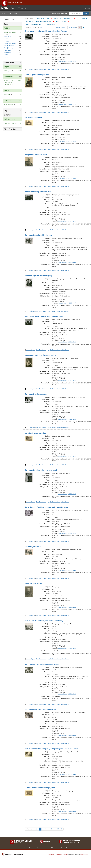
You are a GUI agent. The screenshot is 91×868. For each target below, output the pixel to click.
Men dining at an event (33, 547)
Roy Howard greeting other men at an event (41, 470)
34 (58, 829)
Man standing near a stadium (35, 433)
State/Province (10, 129)
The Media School (41, 69)
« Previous (29, 829)
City (6, 111)
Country (7, 115)
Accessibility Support (29, 848)
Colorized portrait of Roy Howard (37, 75)
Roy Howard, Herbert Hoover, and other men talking (44, 317)
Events (6, 39)
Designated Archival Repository (43, 848)
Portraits (7, 41)
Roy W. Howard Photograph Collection (58, 69)
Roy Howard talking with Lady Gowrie (39, 192)
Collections (9, 77)
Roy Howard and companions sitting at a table (42, 664)
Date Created (9, 63)
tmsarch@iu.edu (62, 61)
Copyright (66, 855)
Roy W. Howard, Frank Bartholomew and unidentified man (46, 507)
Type (6, 24)
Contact (16, 13)
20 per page (73, 28)
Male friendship (8, 37)
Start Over (85, 19)
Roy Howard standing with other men (38, 235)
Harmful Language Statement (59, 848)
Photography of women (11, 44)
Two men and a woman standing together (40, 788)
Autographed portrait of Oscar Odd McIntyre (41, 355)
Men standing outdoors (33, 118)
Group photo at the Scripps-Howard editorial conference (46, 31)
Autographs (7, 50)
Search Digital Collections (60, 13)
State (6, 91)
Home (3, 13)
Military (6, 55)
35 (62, 829)
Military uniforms (9, 46)
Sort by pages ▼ (61, 28)
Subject (7, 29)
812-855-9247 (72, 61)
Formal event (8, 53)
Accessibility (51, 855)
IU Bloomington (31, 69)
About (9, 13)
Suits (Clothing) (9, 48)
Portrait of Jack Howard (33, 584)
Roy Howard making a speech (36, 394)
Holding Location (11, 119)
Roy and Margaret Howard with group (39, 276)
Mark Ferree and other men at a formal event (41, 710)
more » (6, 57)
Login (87, 8)
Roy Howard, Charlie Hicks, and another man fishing (44, 621)
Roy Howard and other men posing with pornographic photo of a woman (51, 749)
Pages (7, 67)
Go (86, 13)
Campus (7, 101)
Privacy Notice (59, 855)
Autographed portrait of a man (36, 155)
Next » (41, 28)
